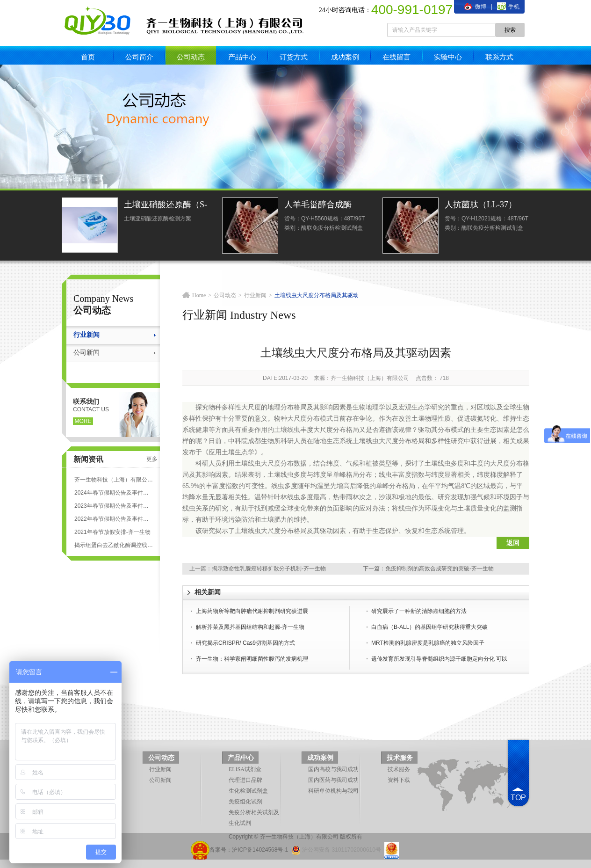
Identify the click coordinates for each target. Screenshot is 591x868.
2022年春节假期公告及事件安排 (114, 519)
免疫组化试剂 (245, 802)
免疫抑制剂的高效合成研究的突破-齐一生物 (440, 569)
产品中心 (242, 57)
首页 (88, 57)
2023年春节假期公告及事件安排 (114, 506)
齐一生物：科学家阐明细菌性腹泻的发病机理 (252, 659)
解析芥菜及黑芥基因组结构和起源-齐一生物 (250, 627)
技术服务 (400, 758)
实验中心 (448, 57)
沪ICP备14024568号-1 (260, 850)
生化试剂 (240, 823)
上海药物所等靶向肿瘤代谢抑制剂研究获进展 (252, 611)
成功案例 (345, 57)
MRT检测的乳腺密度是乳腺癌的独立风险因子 (428, 643)
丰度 (307, 430)
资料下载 (399, 780)
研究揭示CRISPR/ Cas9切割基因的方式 (245, 643)
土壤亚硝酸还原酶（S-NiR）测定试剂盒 (166, 206)
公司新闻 (86, 353)
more (83, 421)
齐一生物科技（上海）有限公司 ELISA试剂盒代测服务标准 (114, 480)
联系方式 (499, 57)
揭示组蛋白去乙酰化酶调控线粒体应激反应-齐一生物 (114, 545)
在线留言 (396, 57)
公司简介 (139, 57)
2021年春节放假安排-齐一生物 (112, 532)
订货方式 (294, 57)
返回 (513, 543)
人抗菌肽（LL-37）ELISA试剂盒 (481, 206)
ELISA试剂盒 (245, 769)
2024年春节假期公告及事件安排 (114, 493)
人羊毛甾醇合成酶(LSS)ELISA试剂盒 (319, 206)
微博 (475, 7)
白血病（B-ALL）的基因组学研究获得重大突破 (429, 627)
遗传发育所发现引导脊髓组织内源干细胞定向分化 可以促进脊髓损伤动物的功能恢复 (439, 660)
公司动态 (191, 57)
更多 (152, 459)
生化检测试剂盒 (248, 791)
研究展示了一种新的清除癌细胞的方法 (419, 611)
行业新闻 (86, 335)
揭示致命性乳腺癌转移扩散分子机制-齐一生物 (269, 569)
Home (199, 295)
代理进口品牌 (245, 780)
